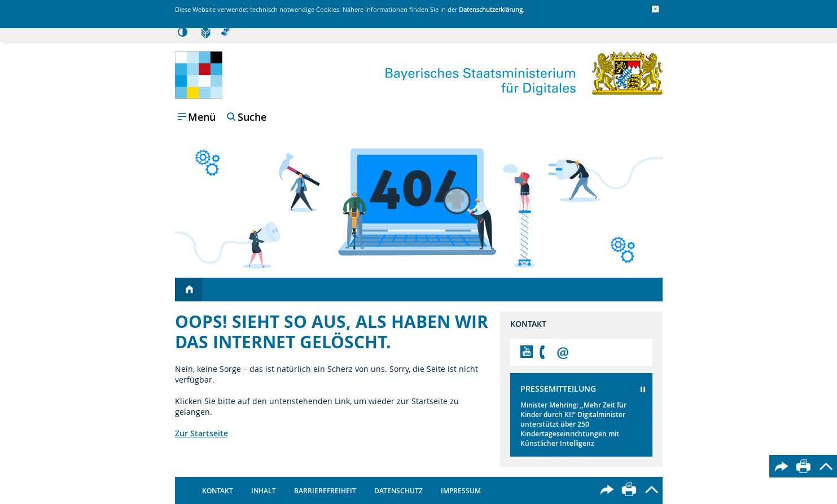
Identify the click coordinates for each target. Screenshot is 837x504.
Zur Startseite (201, 433)
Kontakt (218, 491)
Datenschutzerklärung (491, 9)
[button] (655, 9)
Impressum (461, 491)
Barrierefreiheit (325, 491)
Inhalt (264, 491)
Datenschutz (398, 491)
